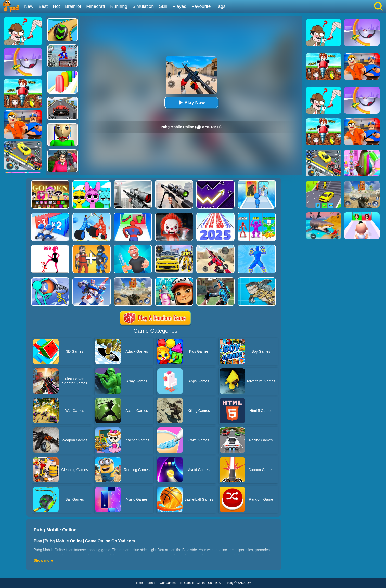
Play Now (191, 103)
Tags (221, 6)
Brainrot (73, 6)
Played (179, 6)
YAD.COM (244, 583)
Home (139, 583)
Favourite (201, 6)
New (29, 6)
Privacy (228, 583)
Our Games (168, 583)
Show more (43, 560)
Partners (151, 583)
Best (43, 6)
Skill (163, 6)
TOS (217, 583)
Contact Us (204, 583)
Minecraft (96, 6)
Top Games (186, 583)
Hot (56, 6)
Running (119, 6)
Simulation (143, 6)
